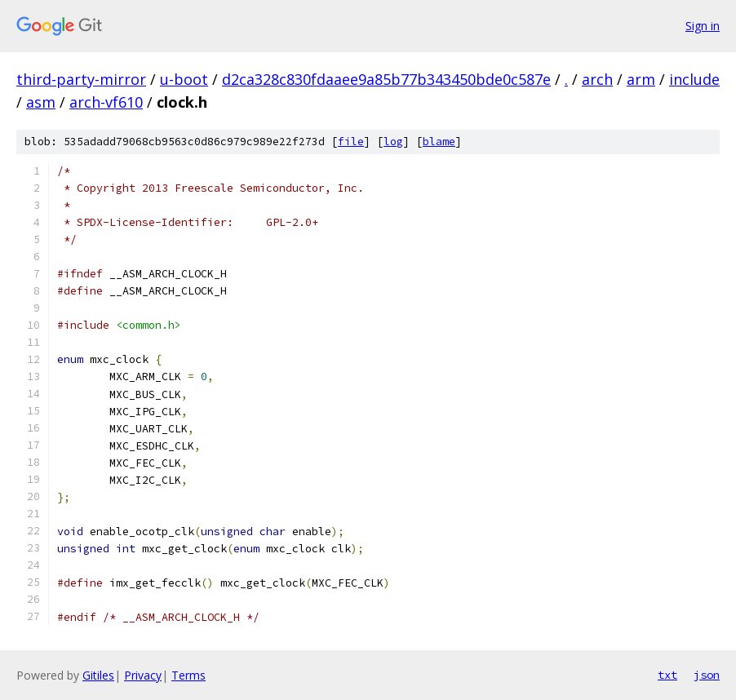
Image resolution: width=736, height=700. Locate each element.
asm (41, 102)
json (707, 675)
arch (597, 79)
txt (667, 675)
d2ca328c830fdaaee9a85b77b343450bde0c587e (386, 79)
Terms (188, 675)
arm (641, 79)
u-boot (184, 79)
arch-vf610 (106, 102)
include (694, 79)
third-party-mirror (81, 79)
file (351, 142)
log (393, 142)
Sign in (703, 26)
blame (439, 142)
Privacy (143, 675)
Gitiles (98, 675)
